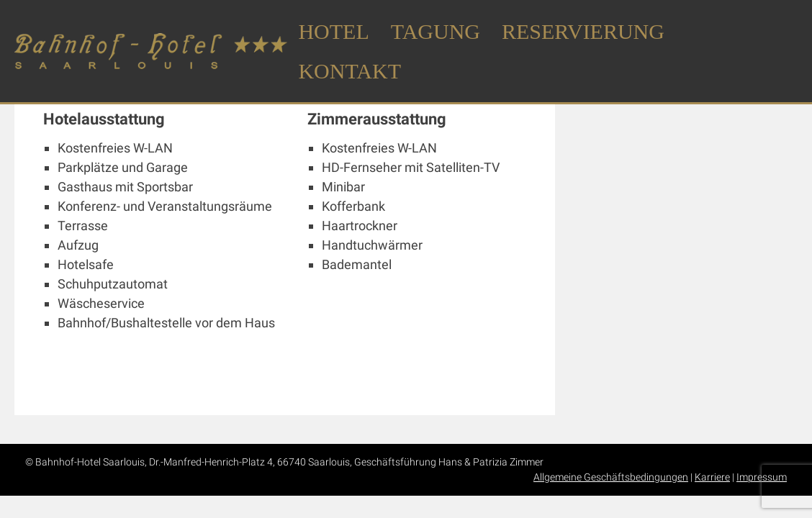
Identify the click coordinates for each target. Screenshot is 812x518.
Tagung (436, 31)
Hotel (333, 31)
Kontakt (349, 71)
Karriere (712, 477)
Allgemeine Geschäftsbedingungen (611, 477)
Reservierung (583, 31)
